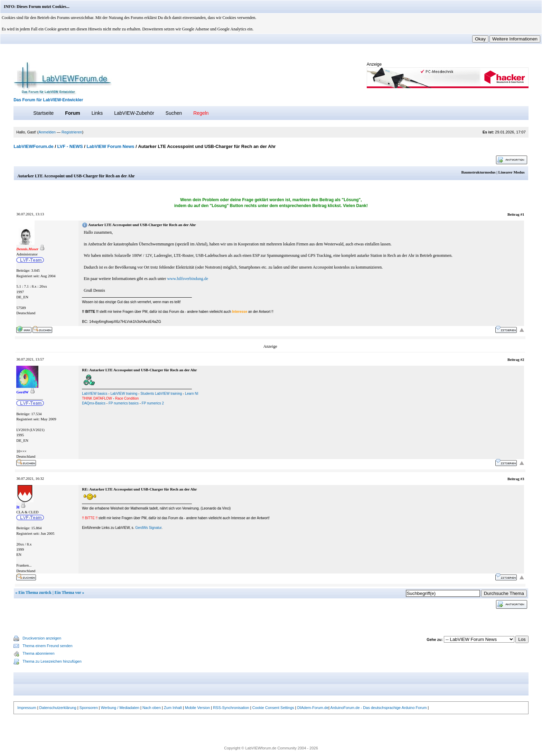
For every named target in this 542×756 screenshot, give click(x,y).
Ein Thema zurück (35, 592)
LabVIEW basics (95, 394)
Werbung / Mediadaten (120, 708)
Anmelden (47, 132)
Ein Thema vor (68, 592)
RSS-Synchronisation (231, 708)
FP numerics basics (124, 403)
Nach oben (152, 708)
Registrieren (72, 132)
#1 (522, 214)
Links (97, 113)
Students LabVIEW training (161, 394)
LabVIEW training (124, 394)
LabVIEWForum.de (34, 146)
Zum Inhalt (173, 708)
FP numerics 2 (153, 403)
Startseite (43, 113)
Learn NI (191, 394)
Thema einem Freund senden (47, 646)
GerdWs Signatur (148, 528)
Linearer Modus (512, 172)
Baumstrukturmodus (479, 172)
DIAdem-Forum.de (313, 708)
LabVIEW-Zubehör (134, 113)
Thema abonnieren (38, 653)
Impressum (27, 708)
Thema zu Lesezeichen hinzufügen (52, 661)
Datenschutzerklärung (58, 708)
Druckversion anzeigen (42, 638)
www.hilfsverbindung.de (188, 279)
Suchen (174, 113)
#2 (522, 360)
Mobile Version (197, 708)
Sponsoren (89, 708)
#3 (522, 479)
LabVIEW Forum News (111, 146)
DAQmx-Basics (94, 403)
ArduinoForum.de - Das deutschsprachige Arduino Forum (379, 708)
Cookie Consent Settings (273, 708)
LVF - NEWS (70, 146)
